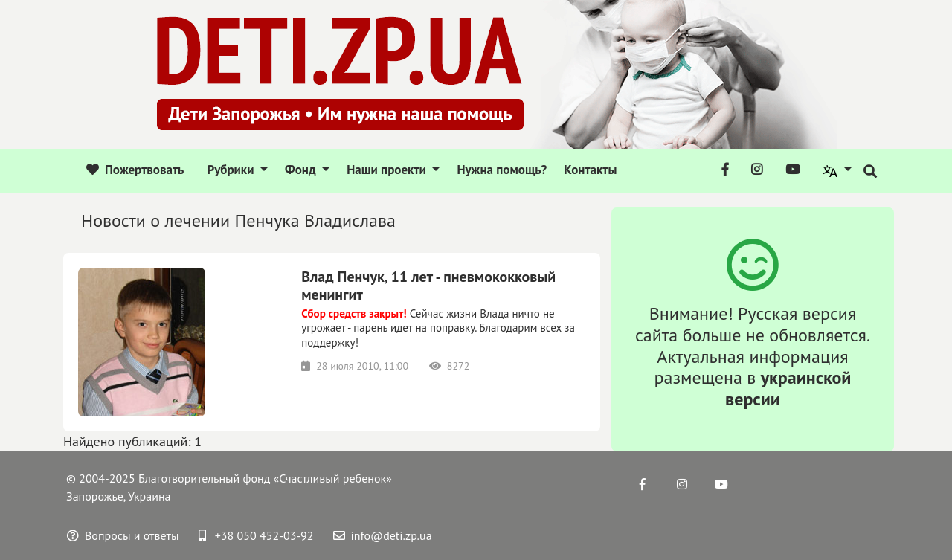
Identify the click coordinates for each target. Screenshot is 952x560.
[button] (837, 170)
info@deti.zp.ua (383, 535)
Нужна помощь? (502, 170)
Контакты (590, 170)
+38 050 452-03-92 (256, 535)
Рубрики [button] (232, 170)
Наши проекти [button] (388, 170)
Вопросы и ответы (123, 535)
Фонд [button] (302, 170)
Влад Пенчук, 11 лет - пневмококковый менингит (428, 286)
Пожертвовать (135, 170)
